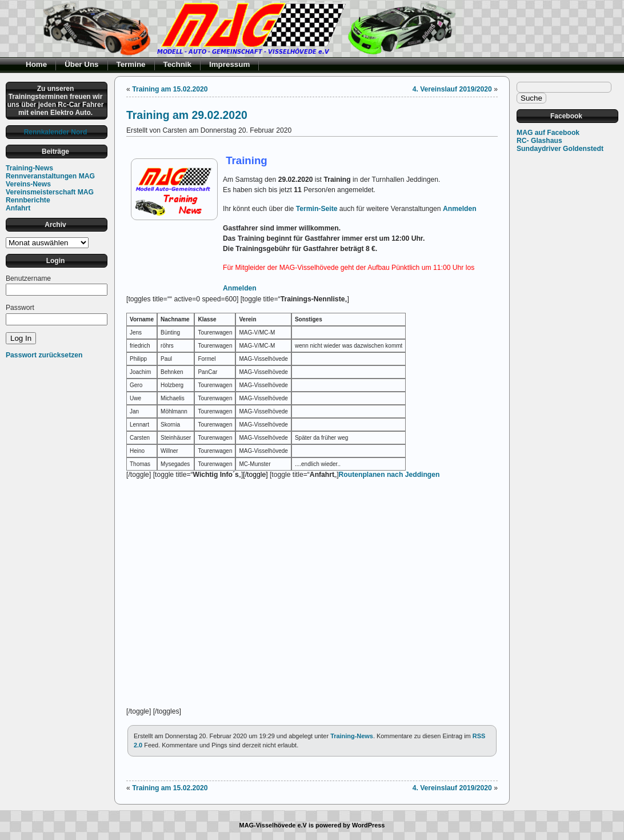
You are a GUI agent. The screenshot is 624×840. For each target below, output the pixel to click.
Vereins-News (28, 184)
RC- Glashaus (539, 141)
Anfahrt (18, 208)
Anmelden (460, 209)
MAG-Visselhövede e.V (273, 825)
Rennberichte (28, 200)
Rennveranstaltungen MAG (50, 176)
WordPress (369, 825)
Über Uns (81, 64)
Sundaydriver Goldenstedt (560, 149)
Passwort (20, 308)
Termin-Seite (317, 209)
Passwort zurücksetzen (44, 355)
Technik (178, 64)
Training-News (29, 168)
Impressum (229, 64)
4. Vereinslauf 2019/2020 (452, 89)
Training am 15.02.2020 (170, 89)
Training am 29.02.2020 (187, 115)
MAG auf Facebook (548, 133)
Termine (131, 64)
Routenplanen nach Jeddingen (389, 475)
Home (36, 64)
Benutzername (28, 278)
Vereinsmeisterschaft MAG (50, 192)
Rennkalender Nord (56, 132)
